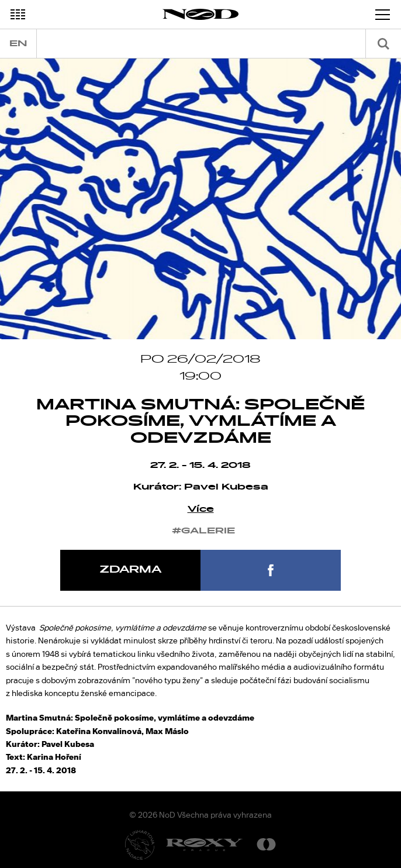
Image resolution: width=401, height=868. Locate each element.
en (18, 44)
